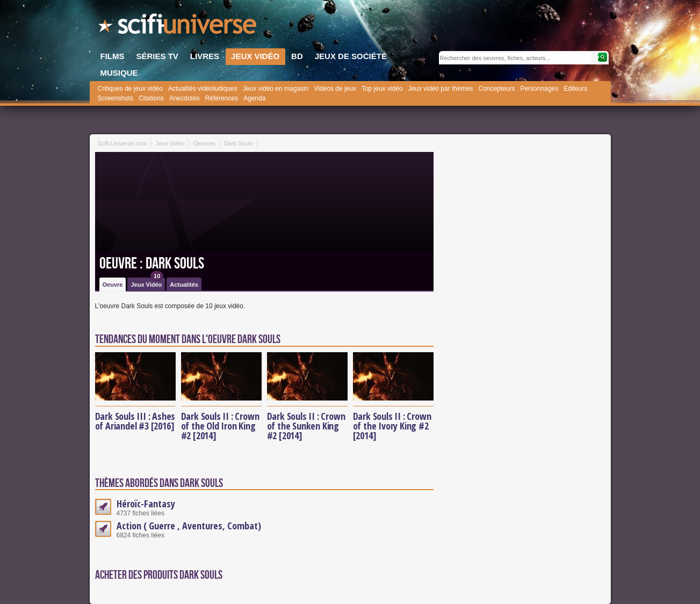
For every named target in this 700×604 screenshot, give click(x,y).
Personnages (539, 89)
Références (222, 98)
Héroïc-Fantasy (146, 504)
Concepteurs (496, 89)
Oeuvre (113, 285)
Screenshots (116, 98)
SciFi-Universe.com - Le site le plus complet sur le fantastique (178, 27)
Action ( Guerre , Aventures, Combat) (189, 526)
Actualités (184, 285)
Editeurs (575, 89)
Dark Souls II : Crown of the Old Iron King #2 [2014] (220, 426)
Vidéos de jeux (335, 89)
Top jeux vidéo (382, 89)
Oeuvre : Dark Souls (152, 264)
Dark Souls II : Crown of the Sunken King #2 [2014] (306, 426)
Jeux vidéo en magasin (276, 89)
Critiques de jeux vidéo (130, 89)
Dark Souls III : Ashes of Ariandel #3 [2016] (135, 421)
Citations (151, 98)
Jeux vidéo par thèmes (441, 89)
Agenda (254, 98)
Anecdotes (185, 98)
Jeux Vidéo (147, 283)
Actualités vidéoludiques (203, 89)
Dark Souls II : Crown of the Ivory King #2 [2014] (392, 426)
